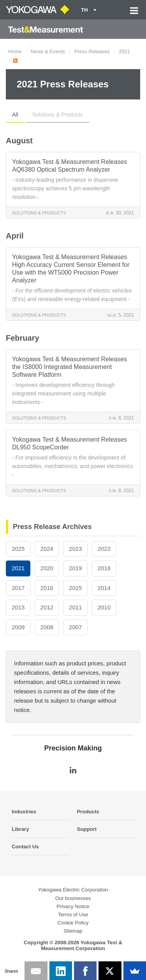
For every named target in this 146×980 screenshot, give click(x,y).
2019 (75, 568)
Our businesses (73, 898)
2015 (75, 588)
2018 (104, 568)
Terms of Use (73, 915)
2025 (18, 549)
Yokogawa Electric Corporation (73, 890)
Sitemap (73, 931)
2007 (75, 627)
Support (87, 829)
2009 (18, 627)
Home (15, 51)
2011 (75, 607)
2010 (104, 607)
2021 (124, 51)
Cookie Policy (73, 923)
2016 (47, 588)
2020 (47, 568)
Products (88, 812)
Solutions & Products (58, 115)
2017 (18, 588)
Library (20, 829)
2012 (47, 607)
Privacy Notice (73, 906)
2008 (47, 627)
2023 (75, 549)
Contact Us (25, 847)
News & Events (48, 51)
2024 (47, 549)
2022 (104, 549)
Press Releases (92, 51)
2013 (18, 607)
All (15, 115)
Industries (24, 812)
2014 (104, 588)
